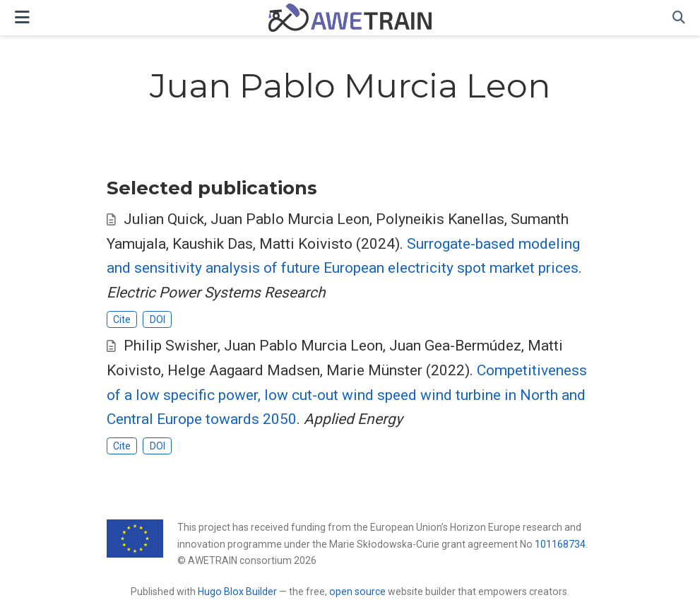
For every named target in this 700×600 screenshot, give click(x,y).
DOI (158, 319)
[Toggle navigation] (22, 17)
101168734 (560, 544)
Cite (122, 319)
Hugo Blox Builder (237, 592)
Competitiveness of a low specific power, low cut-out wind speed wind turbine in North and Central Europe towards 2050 (347, 395)
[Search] (679, 18)
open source (357, 592)
